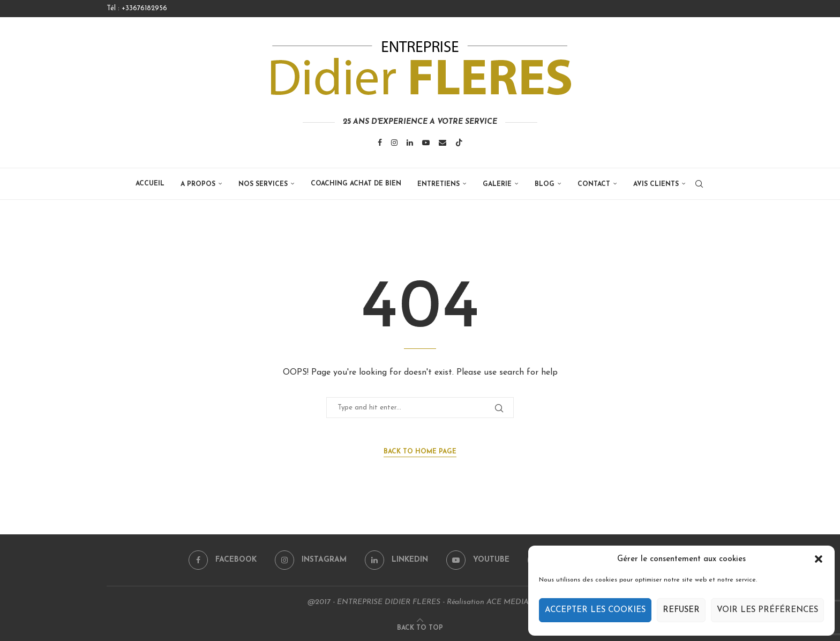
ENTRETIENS (438, 184)
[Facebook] (380, 143)
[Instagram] (394, 143)
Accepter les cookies (595, 610)
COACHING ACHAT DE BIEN (356, 184)
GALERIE (497, 184)
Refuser (681, 610)
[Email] (442, 143)
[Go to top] (420, 628)
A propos (198, 184)
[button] (819, 559)
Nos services (263, 184)
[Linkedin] (410, 143)
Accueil (150, 184)
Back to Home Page (420, 452)
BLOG (545, 184)
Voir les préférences (767, 610)
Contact (594, 184)
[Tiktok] (459, 143)
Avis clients (656, 184)
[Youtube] (426, 143)
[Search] (699, 184)
